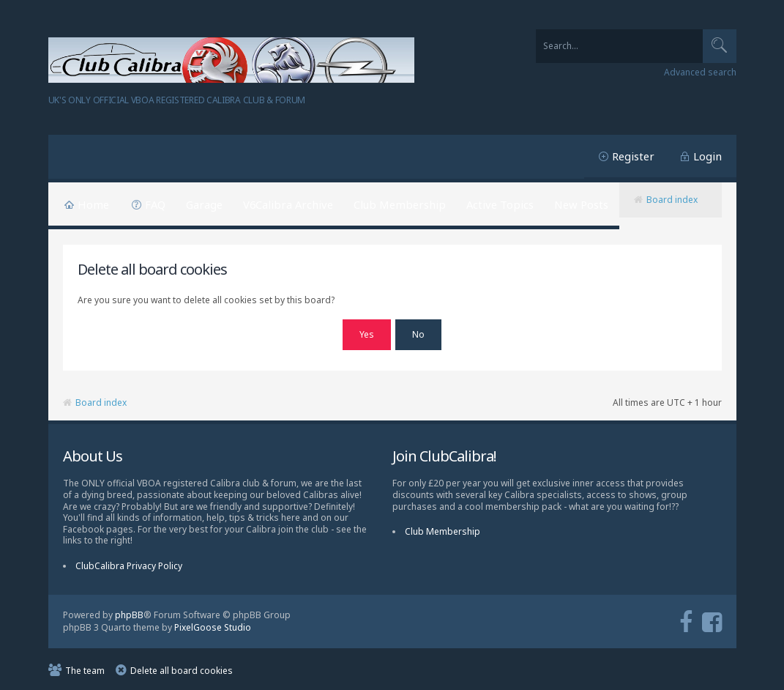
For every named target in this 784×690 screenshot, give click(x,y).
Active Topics (500, 204)
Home (93, 204)
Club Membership (400, 204)
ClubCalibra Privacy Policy (129, 564)
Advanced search (700, 73)
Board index (672, 200)
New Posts (581, 204)
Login (708, 156)
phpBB (129, 613)
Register (633, 156)
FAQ (155, 204)
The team (85, 668)
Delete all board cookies (182, 668)
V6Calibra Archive (288, 204)
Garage (204, 204)
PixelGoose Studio (213, 624)
